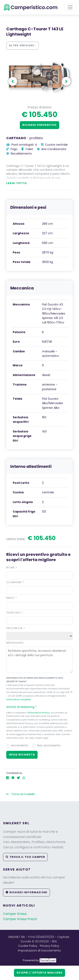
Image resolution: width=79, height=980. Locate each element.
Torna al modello (21, 794)
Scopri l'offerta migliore (39, 973)
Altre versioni (22, 45)
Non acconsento (49, 745)
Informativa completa (19, 699)
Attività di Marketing (23, 707)
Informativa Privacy (39, 713)
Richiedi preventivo (39, 125)
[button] (39, 707)
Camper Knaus (15, 914)
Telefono (15, 613)
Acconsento (20, 745)
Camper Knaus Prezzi (20, 919)
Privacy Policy (50, 946)
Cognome (15, 582)
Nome (12, 567)
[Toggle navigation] (70, 7)
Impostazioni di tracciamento (39, 950)
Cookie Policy (28, 946)
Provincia (16, 628)
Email (12, 598)
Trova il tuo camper (25, 857)
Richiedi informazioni (26, 892)
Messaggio (15, 643)
